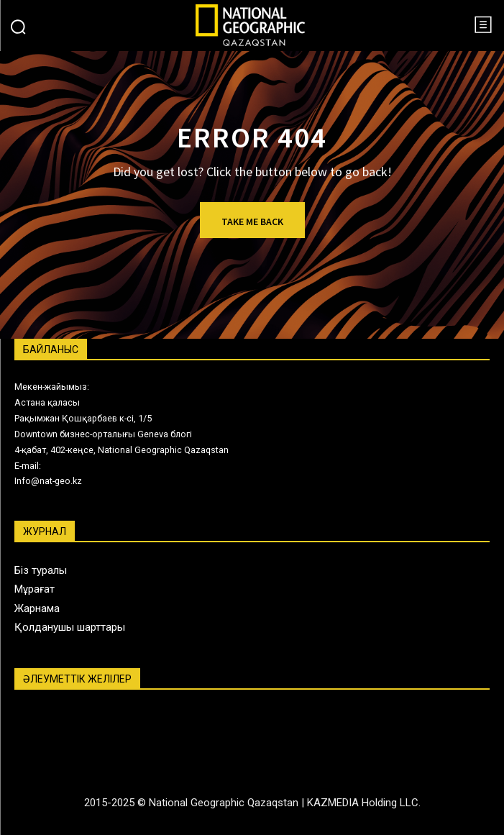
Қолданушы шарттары (70, 627)
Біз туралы (41, 570)
